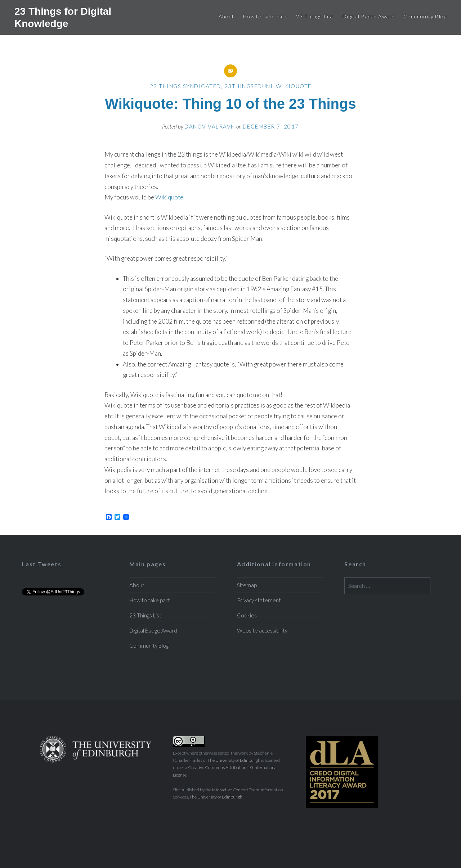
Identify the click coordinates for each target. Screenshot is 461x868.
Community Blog (425, 16)
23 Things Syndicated (185, 86)
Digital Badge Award (369, 16)
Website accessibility (262, 630)
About (227, 16)
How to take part (265, 16)
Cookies (247, 615)
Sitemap (247, 585)
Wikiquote (294, 86)
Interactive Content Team (236, 790)
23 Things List (315, 16)
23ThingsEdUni (249, 86)
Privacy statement (259, 600)
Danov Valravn (210, 126)
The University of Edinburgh (234, 760)
